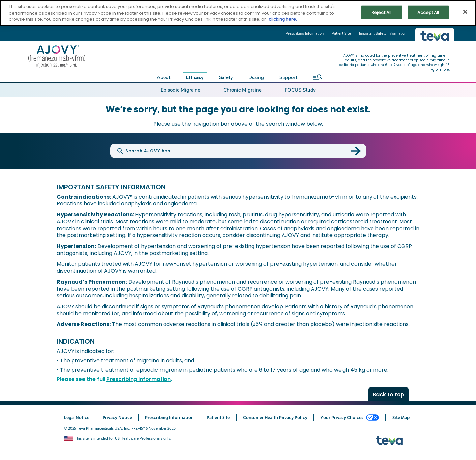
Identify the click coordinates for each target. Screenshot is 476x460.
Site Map (401, 418)
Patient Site (341, 33)
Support (288, 77)
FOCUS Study (300, 90)
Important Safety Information (383, 33)
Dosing (256, 77)
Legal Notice (77, 418)
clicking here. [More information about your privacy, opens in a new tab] (282, 19)
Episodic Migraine (180, 90)
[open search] (316, 77)
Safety (226, 77)
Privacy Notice (117, 418)
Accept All (428, 12)
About (164, 77)
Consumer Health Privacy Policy (275, 418)
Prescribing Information (305, 33)
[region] (238, 13)
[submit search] (356, 151)
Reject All (381, 12)
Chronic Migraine (243, 90)
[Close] (465, 12)
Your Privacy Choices (350, 418)
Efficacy (195, 77)
